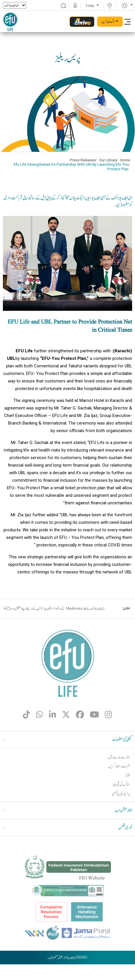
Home (125, 160)
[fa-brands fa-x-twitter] (66, 730)
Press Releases (83, 160)
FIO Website (92, 892)
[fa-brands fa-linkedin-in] (53, 730)
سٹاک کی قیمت (121, 798)
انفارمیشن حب (123, 824)
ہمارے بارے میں (119, 771)
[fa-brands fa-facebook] (80, 730)
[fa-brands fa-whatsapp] (40, 730)
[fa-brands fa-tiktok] (27, 730)
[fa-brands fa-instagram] (108, 730)
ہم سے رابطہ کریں (119, 780)
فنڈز (127, 789)
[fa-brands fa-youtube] (94, 730)
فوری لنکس (125, 841)
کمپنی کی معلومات (122, 753)
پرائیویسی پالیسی (121, 807)
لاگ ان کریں (108, 21)
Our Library (108, 160)
